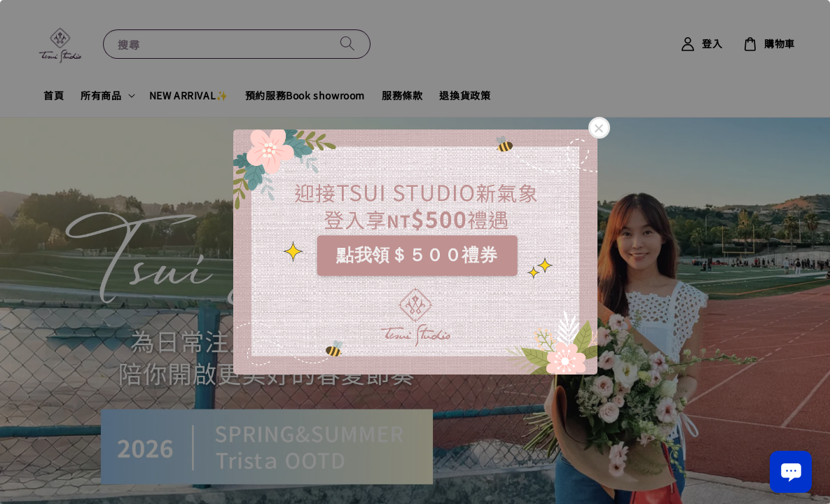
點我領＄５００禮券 (417, 255)
